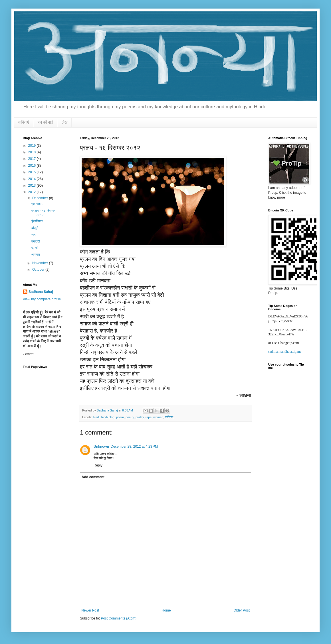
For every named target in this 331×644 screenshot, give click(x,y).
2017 (33, 159)
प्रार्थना (36, 248)
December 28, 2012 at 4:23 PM (134, 447)
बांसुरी (35, 228)
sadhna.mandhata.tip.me (285, 352)
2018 (33, 152)
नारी (34, 235)
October (39, 270)
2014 (33, 179)
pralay (140, 417)
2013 (33, 186)
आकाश (36, 254)
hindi (96, 417)
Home (166, 610)
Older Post (242, 610)
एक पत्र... (38, 204)
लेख (64, 122)
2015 (33, 172)
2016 (33, 166)
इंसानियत (37, 221)
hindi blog (108, 417)
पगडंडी (36, 241)
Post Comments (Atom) (119, 618)
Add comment (93, 477)
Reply (98, 465)
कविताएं (24, 122)
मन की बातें (46, 122)
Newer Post (90, 610)
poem (120, 417)
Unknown (101, 447)
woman (158, 417)
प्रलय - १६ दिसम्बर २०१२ (44, 213)
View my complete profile (42, 299)
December (41, 198)
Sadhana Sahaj (41, 292)
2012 (33, 192)
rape (149, 417)
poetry (130, 417)
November (41, 263)
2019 (33, 146)
